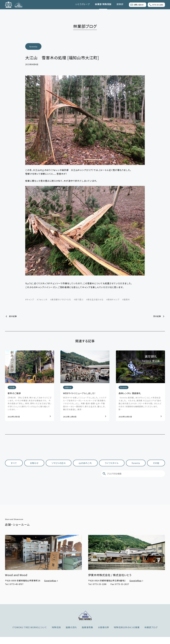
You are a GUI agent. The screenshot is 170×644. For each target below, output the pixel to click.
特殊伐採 (56, 627)
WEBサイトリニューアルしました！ (79, 393)
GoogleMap (51, 581)
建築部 (120, 4)
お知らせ (68, 388)
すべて (14, 463)
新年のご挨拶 (14, 393)
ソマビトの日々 (59, 463)
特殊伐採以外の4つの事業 (127, 627)
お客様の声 (104, 627)
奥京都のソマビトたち (61, 299)
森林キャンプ (113, 299)
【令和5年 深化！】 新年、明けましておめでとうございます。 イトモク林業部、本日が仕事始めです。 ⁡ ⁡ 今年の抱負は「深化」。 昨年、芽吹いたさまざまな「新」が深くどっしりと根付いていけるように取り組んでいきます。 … (30, 404)
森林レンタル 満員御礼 (130, 393)
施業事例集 (87, 627)
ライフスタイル (112, 463)
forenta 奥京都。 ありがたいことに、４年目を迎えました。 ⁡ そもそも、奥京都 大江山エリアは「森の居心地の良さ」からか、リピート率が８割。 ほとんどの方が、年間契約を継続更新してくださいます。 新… (140, 404)
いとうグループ (83, 4)
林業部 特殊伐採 (103, 4)
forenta (33, 47)
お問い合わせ (137, 5)
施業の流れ (71, 627)
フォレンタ (43, 299)
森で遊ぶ (79, 299)
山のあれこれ (85, 463)
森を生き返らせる (95, 299)
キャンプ (30, 299)
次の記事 (157, 316)
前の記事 (13, 316)
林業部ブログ (151, 627)
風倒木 (127, 299)
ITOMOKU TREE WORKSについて (30, 627)
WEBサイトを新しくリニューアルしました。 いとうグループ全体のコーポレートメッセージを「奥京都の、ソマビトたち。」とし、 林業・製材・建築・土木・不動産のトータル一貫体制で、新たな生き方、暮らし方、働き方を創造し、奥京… (85, 404)
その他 (12, 388)
